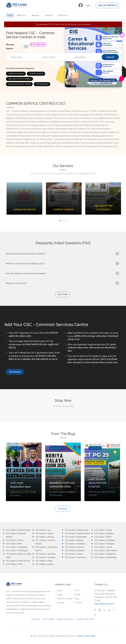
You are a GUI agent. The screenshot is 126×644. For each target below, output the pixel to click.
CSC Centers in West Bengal (105, 557)
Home (10, 15)
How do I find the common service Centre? (63, 273)
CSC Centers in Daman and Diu (18, 561)
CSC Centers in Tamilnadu (104, 540)
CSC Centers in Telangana (104, 544)
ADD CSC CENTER (108, 5)
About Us (21, 15)
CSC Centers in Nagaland (75, 551)
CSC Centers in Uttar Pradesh (106, 551)
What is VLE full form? (63, 283)
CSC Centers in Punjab (103, 530)
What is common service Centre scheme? (63, 254)
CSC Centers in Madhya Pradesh (78, 533)
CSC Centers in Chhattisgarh (17, 551)
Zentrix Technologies (86, 636)
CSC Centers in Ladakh (44, 564)
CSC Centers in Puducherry (76, 557)
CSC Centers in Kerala (44, 561)
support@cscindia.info (104, 604)
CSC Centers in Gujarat (44, 533)
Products (49, 15)
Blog (77, 599)
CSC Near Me (38, 45)
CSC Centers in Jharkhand (46, 554)
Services (35, 15)
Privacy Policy (36, 619)
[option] (24, 200)
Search (110, 57)
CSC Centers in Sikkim (103, 537)
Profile (78, 595)
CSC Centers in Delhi (14, 564)
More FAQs (63, 294)
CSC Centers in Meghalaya (75, 544)
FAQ (77, 590)
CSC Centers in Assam (15, 540)
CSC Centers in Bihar (14, 544)
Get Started (15, 372)
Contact (78, 603)
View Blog (63, 509)
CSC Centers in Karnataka (45, 557)
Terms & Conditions (49, 619)
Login (87, 5)
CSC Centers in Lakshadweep (76, 530)
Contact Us (62, 15)
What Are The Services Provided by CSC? (63, 264)
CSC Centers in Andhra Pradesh (18, 530)
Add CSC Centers (65, 599)
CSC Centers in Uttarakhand (105, 554)
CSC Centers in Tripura (103, 547)
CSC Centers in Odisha (74, 554)
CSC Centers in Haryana (45, 537)
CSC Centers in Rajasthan (104, 533)
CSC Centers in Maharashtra (76, 537)
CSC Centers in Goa (43, 530)
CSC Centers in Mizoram (74, 547)
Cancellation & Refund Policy (85, 619)
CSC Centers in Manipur (74, 540)
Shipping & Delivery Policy (65, 619)
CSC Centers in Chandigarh (17, 547)
